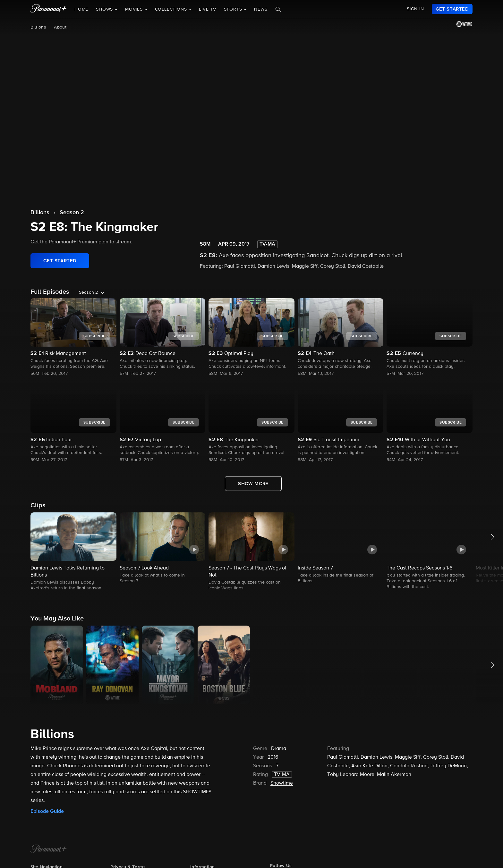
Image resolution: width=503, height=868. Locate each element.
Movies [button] (135, 9)
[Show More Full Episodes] (253, 484)
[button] (73, 552)
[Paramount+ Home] (49, 849)
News (261, 9)
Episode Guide (47, 811)
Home (81, 9)
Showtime (282, 783)
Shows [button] (105, 9)
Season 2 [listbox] (88, 292)
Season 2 (72, 213)
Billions (38, 27)
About (60, 27)
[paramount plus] (49, 9)
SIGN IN (415, 9)
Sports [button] (234, 9)
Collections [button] (172, 9)
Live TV (208, 9)
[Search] (278, 9)
